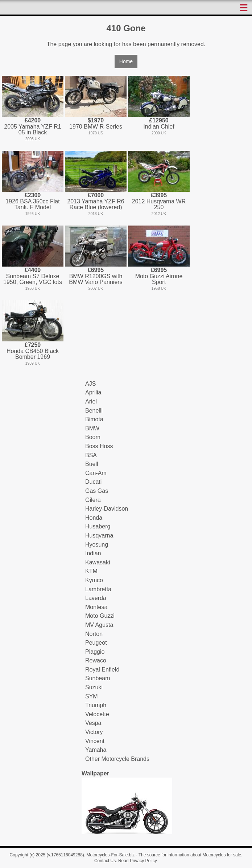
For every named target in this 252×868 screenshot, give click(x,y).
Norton (94, 634)
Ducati (93, 482)
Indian (93, 553)
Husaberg (98, 526)
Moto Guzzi (100, 616)
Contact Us (105, 861)
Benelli (94, 411)
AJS (90, 384)
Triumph (96, 705)
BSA (91, 455)
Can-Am (96, 473)
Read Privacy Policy (137, 861)
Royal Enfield (102, 670)
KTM (91, 571)
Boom (93, 437)
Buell (92, 464)
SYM (92, 696)
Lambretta (98, 589)
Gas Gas (97, 491)
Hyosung (97, 545)
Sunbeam (98, 678)
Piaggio (95, 652)
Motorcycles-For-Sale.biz (110, 855)
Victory (94, 732)
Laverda (96, 598)
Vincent (95, 741)
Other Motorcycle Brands (117, 759)
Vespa (93, 723)
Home (126, 61)
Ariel (91, 401)
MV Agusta (99, 625)
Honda (94, 518)
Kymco (94, 580)
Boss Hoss (99, 446)
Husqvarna (99, 536)
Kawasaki (98, 562)
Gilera (93, 500)
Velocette (97, 714)
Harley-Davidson (107, 509)
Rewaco (96, 660)
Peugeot (96, 643)
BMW (92, 428)
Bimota (94, 419)
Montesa (96, 607)
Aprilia (93, 392)
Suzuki (94, 687)
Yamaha (96, 750)
